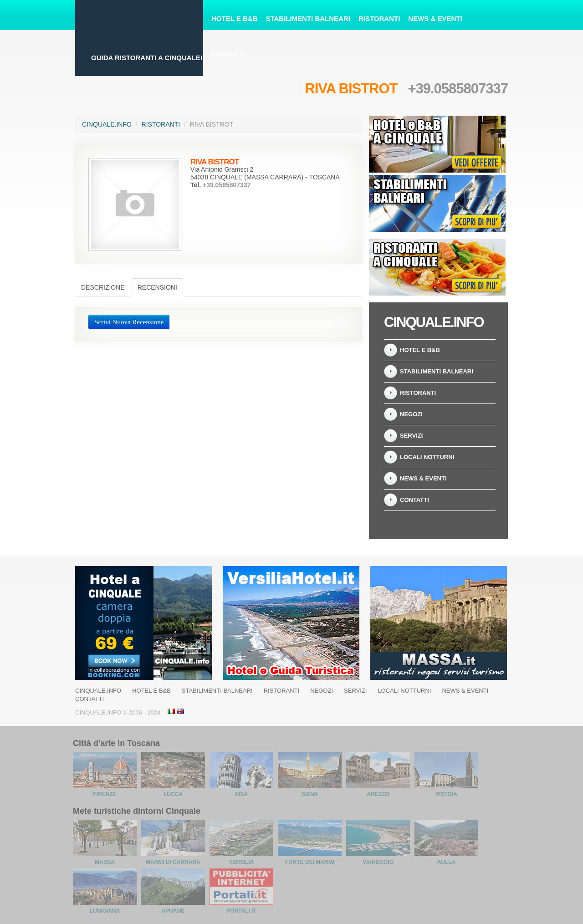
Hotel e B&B (234, 18)
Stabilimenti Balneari (308, 18)
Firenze (105, 794)
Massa (105, 862)
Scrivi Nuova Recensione (129, 322)
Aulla (447, 862)
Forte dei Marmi (310, 862)
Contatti (228, 54)
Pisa (241, 794)
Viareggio (378, 862)
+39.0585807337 (458, 89)
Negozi (411, 414)
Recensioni (157, 287)
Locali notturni (427, 457)
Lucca (173, 794)
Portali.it (241, 911)
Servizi (411, 436)
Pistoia (446, 794)
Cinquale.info (107, 124)
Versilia (241, 862)
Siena (310, 794)
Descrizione (103, 287)
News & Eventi (435, 18)
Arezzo (378, 794)
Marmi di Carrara (173, 862)
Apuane (173, 911)
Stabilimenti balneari (437, 371)
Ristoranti (379, 18)
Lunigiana (105, 911)
